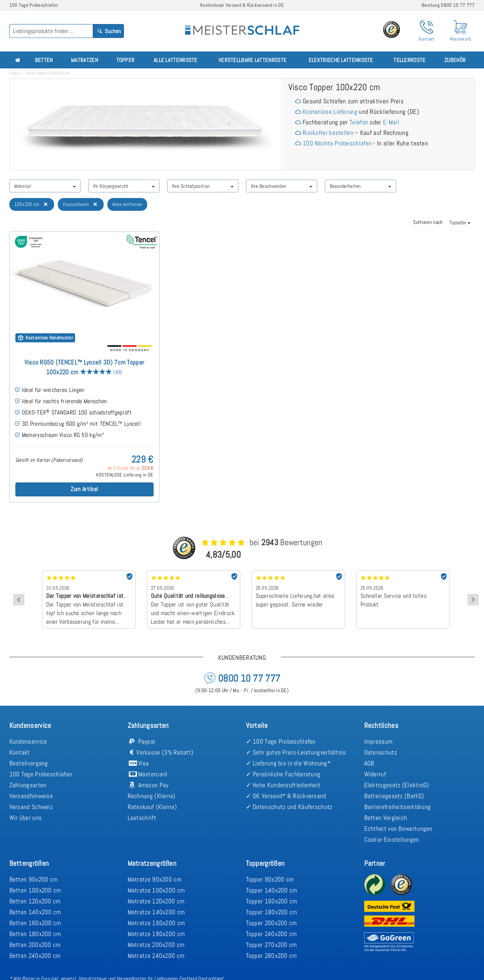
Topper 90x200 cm (270, 879)
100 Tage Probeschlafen (41, 774)
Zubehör (455, 60)
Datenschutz (381, 752)
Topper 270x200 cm (271, 945)
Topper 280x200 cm (271, 956)
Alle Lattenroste (176, 60)
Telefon (359, 122)
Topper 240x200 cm (271, 934)
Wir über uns (26, 818)
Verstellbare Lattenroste (253, 60)
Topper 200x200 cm (271, 923)
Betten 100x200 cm (35, 890)
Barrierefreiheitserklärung (398, 807)
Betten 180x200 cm (35, 934)
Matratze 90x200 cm (155, 879)
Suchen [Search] (108, 31)
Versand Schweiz (31, 807)
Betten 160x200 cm (35, 923)
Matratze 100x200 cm (156, 890)
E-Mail (391, 122)
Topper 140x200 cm (272, 890)
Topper (126, 60)
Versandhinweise (31, 796)
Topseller (460, 222)
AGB (369, 763)
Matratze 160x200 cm (156, 923)
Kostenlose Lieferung (330, 112)
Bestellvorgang (29, 763)
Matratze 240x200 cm (156, 956)
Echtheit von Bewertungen (398, 829)
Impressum (378, 741)
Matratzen (84, 60)
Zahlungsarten (28, 785)
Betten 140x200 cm (35, 912)
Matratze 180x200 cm (156, 934)
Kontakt (20, 752)
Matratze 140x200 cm (156, 912)
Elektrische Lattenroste (341, 60)
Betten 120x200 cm (35, 901)
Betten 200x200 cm (35, 945)
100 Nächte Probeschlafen (337, 143)
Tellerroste (409, 60)
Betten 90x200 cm (34, 879)
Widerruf (375, 774)
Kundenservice (28, 741)
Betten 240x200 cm (35, 956)
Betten (44, 60)
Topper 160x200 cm (272, 901)
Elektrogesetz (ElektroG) (397, 785)
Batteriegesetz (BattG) (394, 796)
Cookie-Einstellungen (392, 839)
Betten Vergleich (386, 818)
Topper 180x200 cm (272, 912)
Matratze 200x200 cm (156, 945)
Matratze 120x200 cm (156, 901)
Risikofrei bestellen (328, 133)
